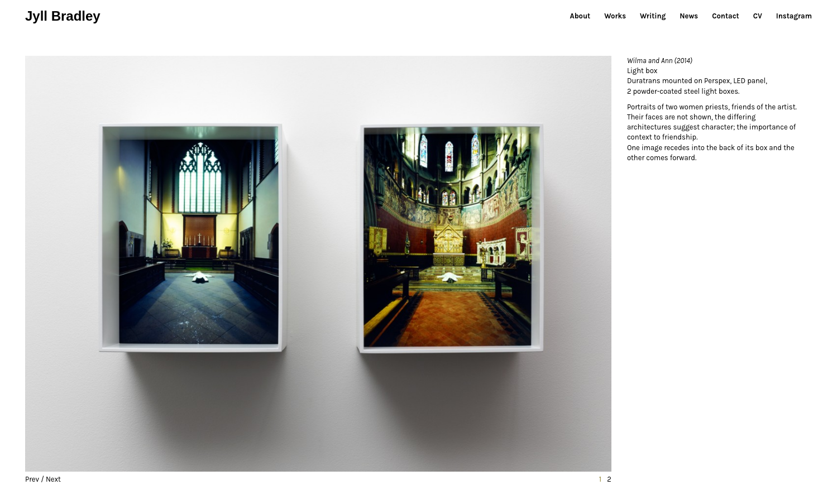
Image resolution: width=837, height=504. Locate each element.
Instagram (794, 16)
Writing (653, 16)
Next (53, 479)
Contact (725, 16)
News (689, 16)
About (580, 16)
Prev (32, 479)
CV (758, 16)
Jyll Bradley (63, 16)
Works (615, 16)
